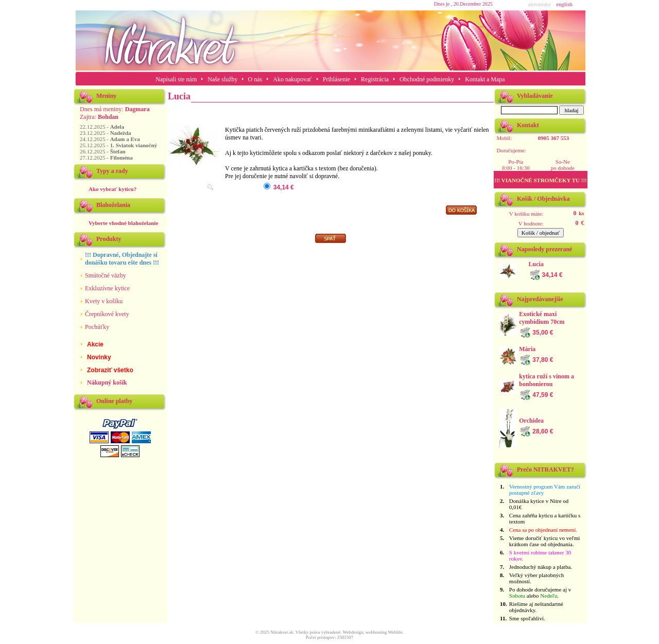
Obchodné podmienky (427, 79)
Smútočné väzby (106, 275)
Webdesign (353, 632)
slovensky (540, 4)
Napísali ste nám (176, 79)
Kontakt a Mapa (485, 79)
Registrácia (375, 79)
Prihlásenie (336, 79)
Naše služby (223, 79)
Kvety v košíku (104, 301)
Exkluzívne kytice (107, 288)
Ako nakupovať (292, 79)
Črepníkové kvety (107, 314)
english (564, 4)
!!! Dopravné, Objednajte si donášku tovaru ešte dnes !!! (122, 259)
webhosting (376, 632)
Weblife (395, 632)
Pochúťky (97, 327)
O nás (255, 79)
